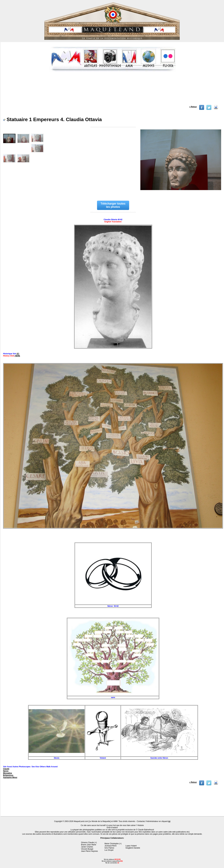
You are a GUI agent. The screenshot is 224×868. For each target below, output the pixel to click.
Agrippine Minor (10, 777)
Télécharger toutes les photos (113, 205)
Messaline (7, 773)
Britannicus (8, 775)
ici (169, 821)
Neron (6, 771)
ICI (18, 354)
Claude (6, 769)
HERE (17, 356)
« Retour (193, 107)
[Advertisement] (112, 89)
